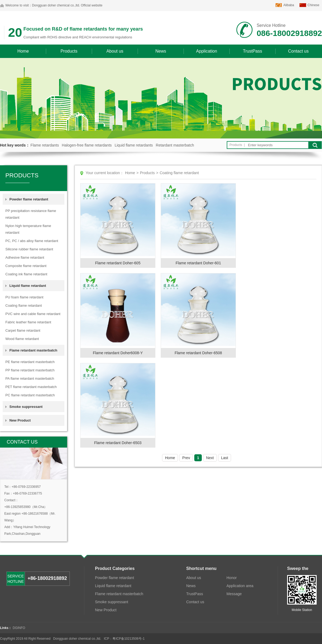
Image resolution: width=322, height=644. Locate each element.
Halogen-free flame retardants (87, 145)
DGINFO (19, 628)
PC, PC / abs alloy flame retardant (32, 241)
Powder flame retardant (115, 578)
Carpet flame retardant (23, 330)
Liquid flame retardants (134, 145)
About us (115, 51)
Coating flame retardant (24, 305)
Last (225, 458)
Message (234, 594)
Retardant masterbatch (175, 145)
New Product (20, 420)
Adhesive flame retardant (25, 257)
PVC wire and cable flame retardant (33, 314)
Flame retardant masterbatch (119, 594)
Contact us (298, 51)
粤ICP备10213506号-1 (129, 639)
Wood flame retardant (22, 339)
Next (210, 458)
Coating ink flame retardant (26, 274)
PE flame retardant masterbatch (30, 362)
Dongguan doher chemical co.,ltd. (56, 5)
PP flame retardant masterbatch (30, 370)
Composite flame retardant (26, 266)
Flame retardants (45, 145)
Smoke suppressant (26, 407)
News (161, 51)
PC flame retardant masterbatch (30, 395)
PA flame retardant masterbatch (30, 378)
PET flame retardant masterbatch (31, 387)
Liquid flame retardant (113, 586)
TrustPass (252, 51)
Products (69, 51)
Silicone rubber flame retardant (29, 249)
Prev (186, 458)
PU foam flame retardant (24, 297)
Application (207, 51)
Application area (240, 586)
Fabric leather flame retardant (28, 322)
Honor (232, 578)
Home (23, 51)
